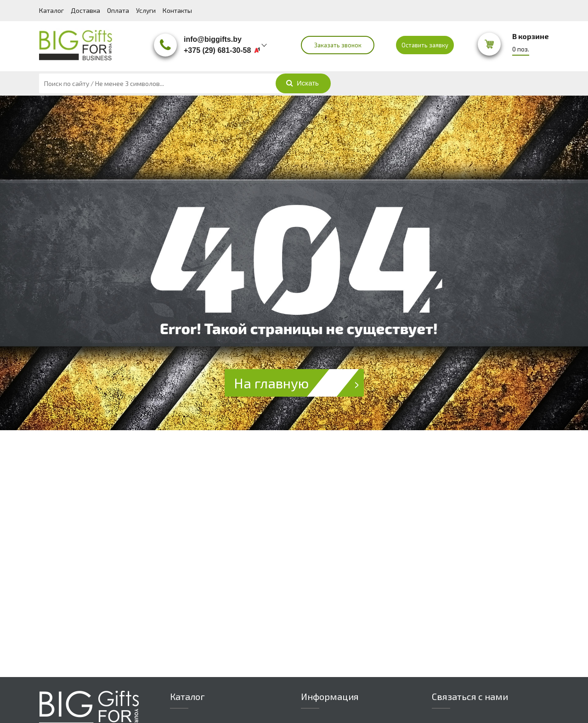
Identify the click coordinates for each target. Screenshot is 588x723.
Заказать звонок (338, 45)
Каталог (51, 10)
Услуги (146, 10)
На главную (299, 383)
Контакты (177, 10)
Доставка (85, 10)
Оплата (118, 10)
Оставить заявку (425, 45)
